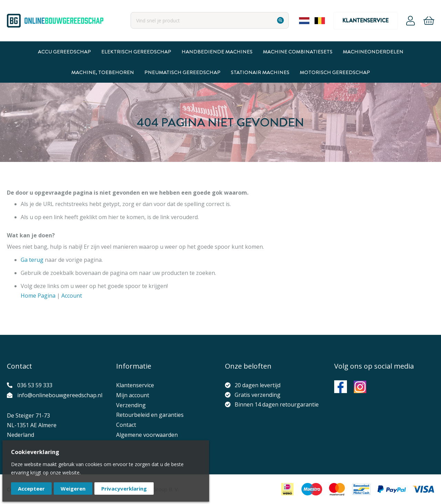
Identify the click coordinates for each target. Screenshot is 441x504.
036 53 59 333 (35, 385)
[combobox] (210, 20)
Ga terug (32, 260)
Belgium (320, 21)
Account (411, 21)
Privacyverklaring (124, 488)
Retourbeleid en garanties (150, 415)
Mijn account (133, 395)
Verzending (131, 405)
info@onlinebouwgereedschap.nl (60, 395)
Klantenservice (366, 20)
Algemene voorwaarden (147, 435)
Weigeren (73, 488)
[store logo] (55, 21)
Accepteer (31, 488)
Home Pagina (38, 296)
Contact (126, 425)
